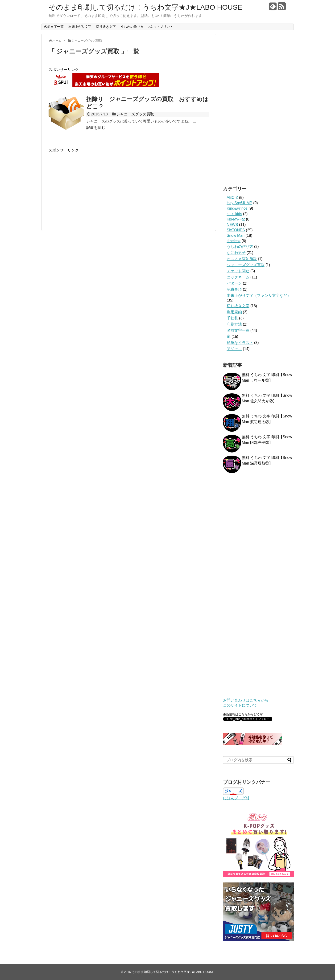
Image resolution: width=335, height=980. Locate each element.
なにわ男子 (236, 253)
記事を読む (96, 128)
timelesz (234, 241)
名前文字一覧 (54, 27)
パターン (234, 283)
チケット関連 (238, 271)
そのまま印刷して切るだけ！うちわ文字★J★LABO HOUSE (145, 7)
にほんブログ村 (236, 798)
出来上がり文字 (80, 27)
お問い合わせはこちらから (246, 700)
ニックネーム (238, 277)
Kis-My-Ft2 (236, 219)
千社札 (232, 318)
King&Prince (237, 208)
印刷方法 (234, 324)
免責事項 (234, 289)
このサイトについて (240, 705)
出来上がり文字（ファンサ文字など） (259, 296)
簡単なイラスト (240, 343)
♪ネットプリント (161, 27)
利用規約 (234, 312)
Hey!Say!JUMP (240, 203)
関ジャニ (234, 349)
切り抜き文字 (106, 27)
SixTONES (236, 230)
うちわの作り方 (132, 27)
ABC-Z (232, 198)
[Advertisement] (129, 186)
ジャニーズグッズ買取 (135, 114)
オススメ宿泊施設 (242, 259)
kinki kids (234, 214)
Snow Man (236, 235)
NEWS (232, 225)
